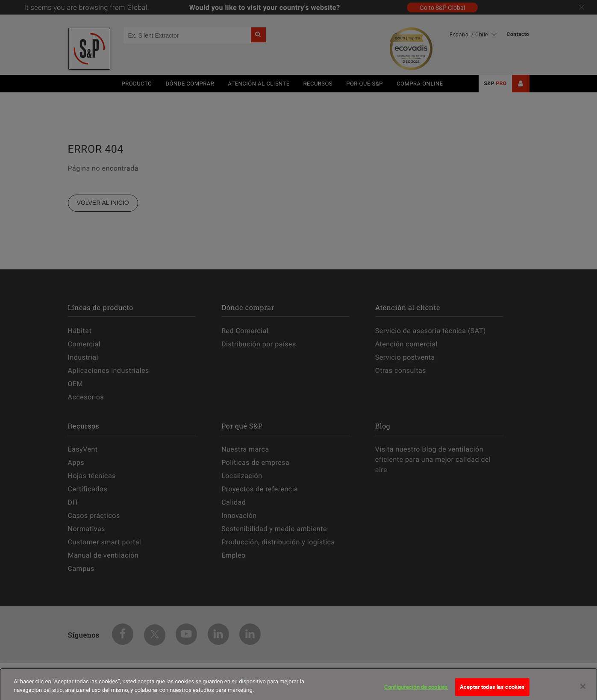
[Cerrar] (583, 690)
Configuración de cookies (416, 691)
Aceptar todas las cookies (492, 691)
